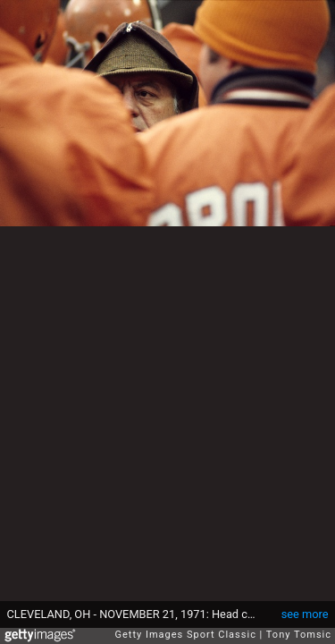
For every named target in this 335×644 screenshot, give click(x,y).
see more (305, 614)
